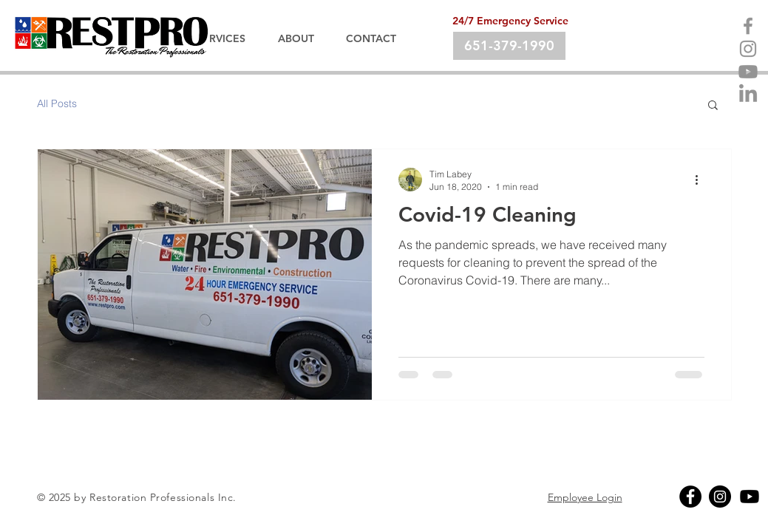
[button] (713, 106)
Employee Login (585, 497)
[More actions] (702, 180)
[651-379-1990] (509, 46)
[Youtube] (748, 72)
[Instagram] (748, 49)
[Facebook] (748, 26)
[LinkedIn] (748, 95)
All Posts (57, 103)
